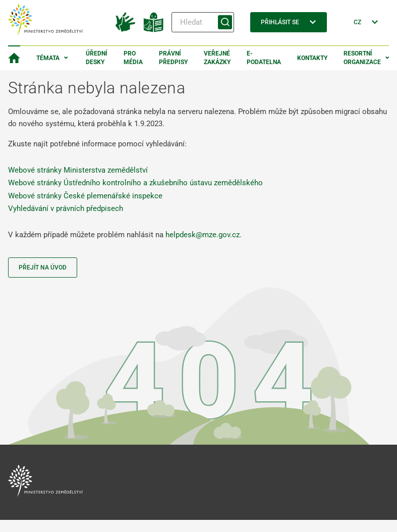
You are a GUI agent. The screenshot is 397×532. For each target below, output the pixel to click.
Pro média (133, 58)
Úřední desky (97, 58)
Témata (48, 58)
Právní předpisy (173, 58)
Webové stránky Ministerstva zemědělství (78, 170)
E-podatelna (264, 58)
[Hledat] (203, 22)
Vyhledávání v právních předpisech (66, 208)
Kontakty (312, 58)
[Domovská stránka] (14, 58)
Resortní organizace (362, 58)
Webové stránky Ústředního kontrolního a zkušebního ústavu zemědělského (135, 183)
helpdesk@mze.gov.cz (203, 235)
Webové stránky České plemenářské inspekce (85, 196)
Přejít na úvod (43, 268)
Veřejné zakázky (217, 58)
